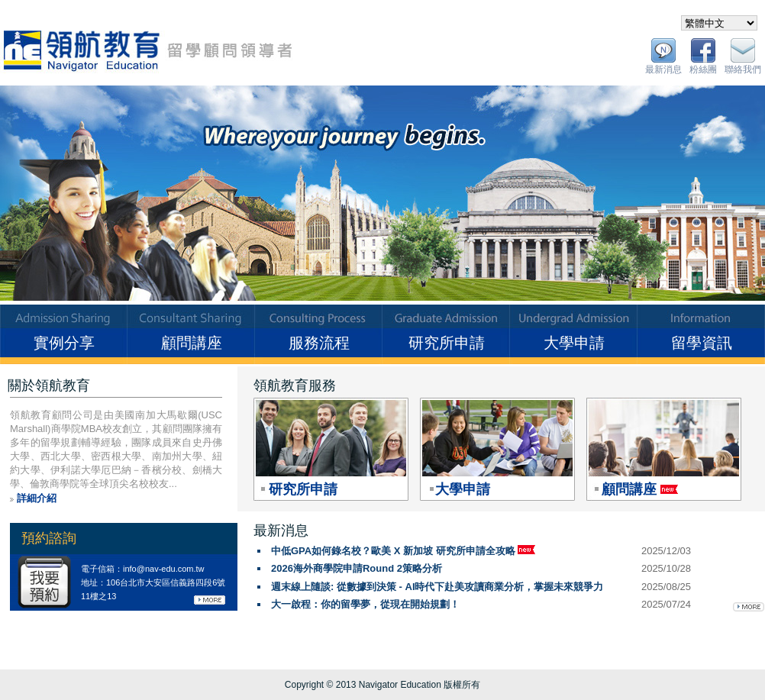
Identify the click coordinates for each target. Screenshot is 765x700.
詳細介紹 (37, 498)
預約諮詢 (49, 538)
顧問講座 (192, 343)
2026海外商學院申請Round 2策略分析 (357, 568)
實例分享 (64, 343)
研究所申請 (447, 343)
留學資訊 (702, 343)
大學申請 (574, 343)
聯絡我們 (743, 69)
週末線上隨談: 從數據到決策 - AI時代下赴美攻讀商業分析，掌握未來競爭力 (437, 587)
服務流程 (319, 343)
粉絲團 (703, 69)
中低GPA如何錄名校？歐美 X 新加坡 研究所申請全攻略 (403, 551)
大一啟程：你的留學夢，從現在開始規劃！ (365, 604)
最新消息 (663, 69)
